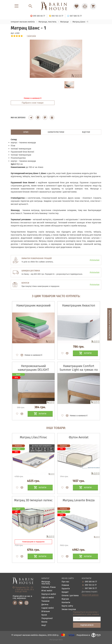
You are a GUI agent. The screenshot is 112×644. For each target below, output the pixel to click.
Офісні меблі (48, 598)
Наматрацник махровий (33, 305)
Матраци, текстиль (46, 583)
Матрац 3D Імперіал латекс (33, 500)
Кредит (65, 592)
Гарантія (66, 589)
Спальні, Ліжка (49, 587)
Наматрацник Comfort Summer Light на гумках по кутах (79, 370)
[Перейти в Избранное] (76, 6)
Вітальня (46, 611)
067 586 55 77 (91, 588)
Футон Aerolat (79, 437)
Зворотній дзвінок (90, 595)
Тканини (45, 601)
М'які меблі (47, 591)
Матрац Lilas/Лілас (33, 437)
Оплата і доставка (70, 596)
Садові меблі (48, 608)
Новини (65, 585)
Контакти (66, 603)
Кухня (44, 615)
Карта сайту (67, 606)
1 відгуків (31, 36)
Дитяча (45, 605)
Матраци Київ (56, 640)
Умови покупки (69, 609)
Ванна (44, 622)
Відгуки (65, 599)
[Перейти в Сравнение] (85, 6)
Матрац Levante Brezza (79, 500)
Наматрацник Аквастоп (79, 305)
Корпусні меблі (49, 594)
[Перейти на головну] (56, 6)
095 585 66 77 (91, 582)
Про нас (65, 582)
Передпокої (47, 618)
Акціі (44, 625)
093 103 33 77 (91, 585)
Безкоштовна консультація (110, 324)
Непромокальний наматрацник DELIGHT (33, 368)
